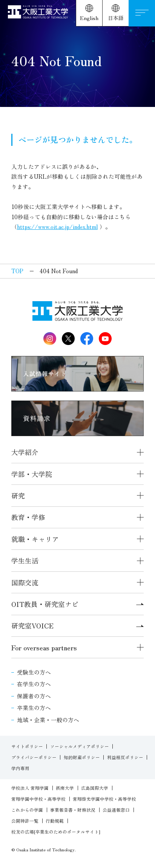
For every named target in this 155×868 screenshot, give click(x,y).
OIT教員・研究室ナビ (77, 604)
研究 (18, 495)
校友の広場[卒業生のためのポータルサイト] (56, 832)
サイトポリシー (27, 746)
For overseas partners (44, 647)
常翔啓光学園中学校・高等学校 (104, 799)
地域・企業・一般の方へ (48, 720)
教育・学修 (28, 517)
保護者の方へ (34, 696)
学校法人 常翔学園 (30, 788)
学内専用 (20, 768)
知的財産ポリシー (82, 757)
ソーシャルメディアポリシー (80, 746)
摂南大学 (65, 788)
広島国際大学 (95, 788)
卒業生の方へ (34, 708)
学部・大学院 (32, 474)
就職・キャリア (35, 539)
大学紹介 (25, 452)
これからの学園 (27, 810)
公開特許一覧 (25, 821)
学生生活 (25, 560)
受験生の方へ (34, 672)
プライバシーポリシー (34, 757)
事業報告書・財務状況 (73, 810)
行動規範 (55, 821)
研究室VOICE (77, 625)
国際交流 (25, 582)
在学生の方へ (34, 684)
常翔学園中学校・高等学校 (38, 799)
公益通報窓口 (116, 810)
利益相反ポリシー (125, 757)
